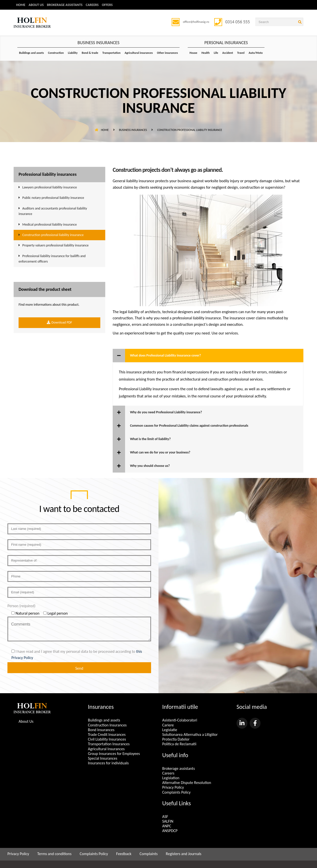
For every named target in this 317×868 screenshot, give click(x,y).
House (193, 53)
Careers (92, 5)
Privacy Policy (173, 787)
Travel (241, 53)
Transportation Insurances (109, 744)
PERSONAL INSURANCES (226, 43)
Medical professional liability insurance (50, 224)
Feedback (124, 854)
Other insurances (168, 53)
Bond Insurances (101, 730)
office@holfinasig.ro (196, 22)
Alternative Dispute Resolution (187, 783)
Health (205, 53)
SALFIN (168, 821)
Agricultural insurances (139, 53)
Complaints (149, 854)
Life (216, 53)
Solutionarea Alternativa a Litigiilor (190, 734)
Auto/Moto (256, 53)
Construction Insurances (107, 725)
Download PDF (59, 322)
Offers (107, 5)
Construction (56, 53)
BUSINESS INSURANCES (98, 43)
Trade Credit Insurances (107, 734)
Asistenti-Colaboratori (180, 720)
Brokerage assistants (65, 5)
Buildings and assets (31, 53)
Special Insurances (103, 758)
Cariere (168, 725)
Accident (228, 53)
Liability (73, 53)
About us (36, 5)
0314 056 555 (238, 22)
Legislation (171, 778)
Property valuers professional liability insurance (55, 245)
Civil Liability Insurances (107, 739)
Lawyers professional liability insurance (50, 187)
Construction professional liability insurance (53, 235)
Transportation (111, 53)
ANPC (167, 826)
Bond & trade (90, 53)
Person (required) (21, 606)
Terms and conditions (54, 854)
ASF (165, 817)
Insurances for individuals (108, 763)
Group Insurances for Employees (114, 754)
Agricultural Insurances (106, 749)
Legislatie (170, 730)
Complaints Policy (176, 792)
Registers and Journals (184, 854)
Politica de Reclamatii (179, 744)
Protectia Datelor (176, 739)
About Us (26, 721)
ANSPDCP (170, 831)
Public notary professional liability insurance (53, 198)
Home (21, 5)
